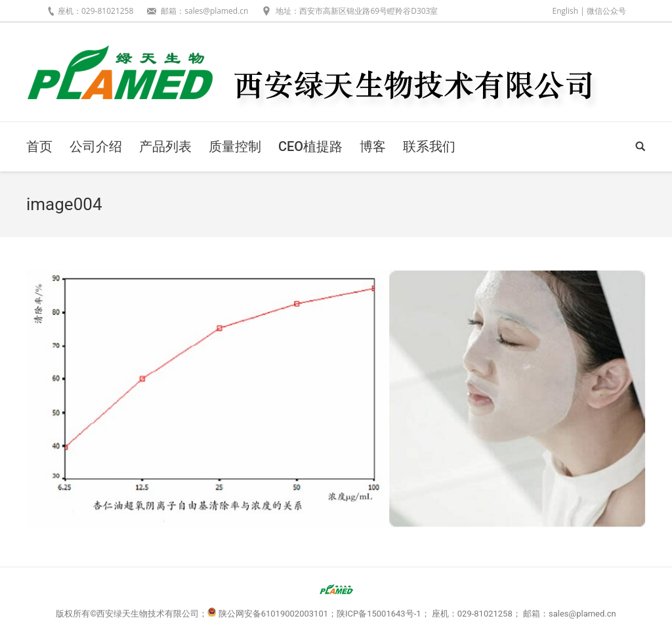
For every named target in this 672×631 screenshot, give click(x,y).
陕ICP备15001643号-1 (379, 614)
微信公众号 (606, 11)
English (565, 11)
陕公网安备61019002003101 (273, 614)
